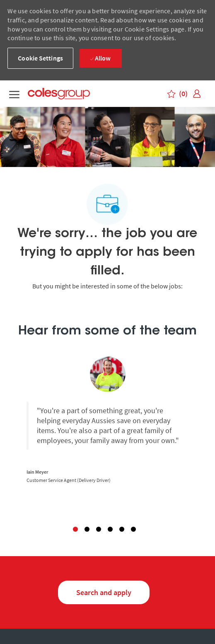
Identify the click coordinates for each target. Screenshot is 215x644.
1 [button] (75, 529)
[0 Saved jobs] (178, 94)
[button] (40, 58)
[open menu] (14, 94)
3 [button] (99, 529)
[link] (197, 94)
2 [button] (87, 529)
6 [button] (133, 529)
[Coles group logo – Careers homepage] (69, 94)
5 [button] (122, 529)
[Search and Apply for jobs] (104, 592)
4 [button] (110, 529)
